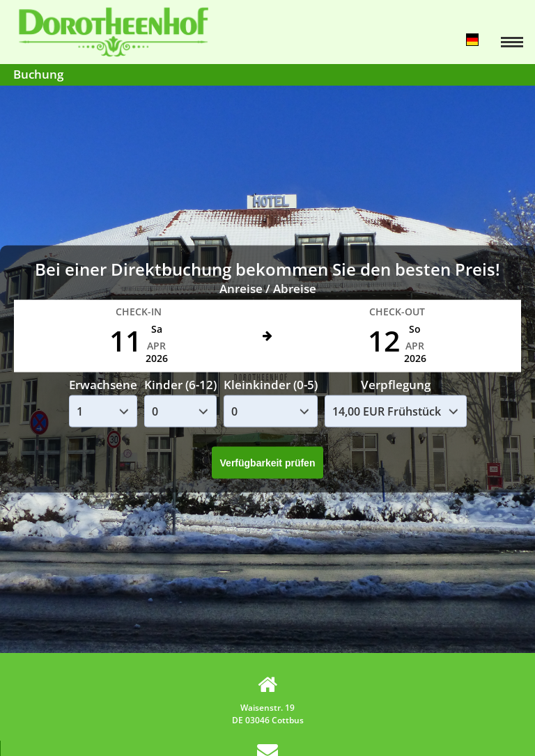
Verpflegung (396, 384)
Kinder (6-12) (180, 384)
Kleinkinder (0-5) (271, 384)
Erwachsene (103, 384)
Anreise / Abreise (268, 289)
